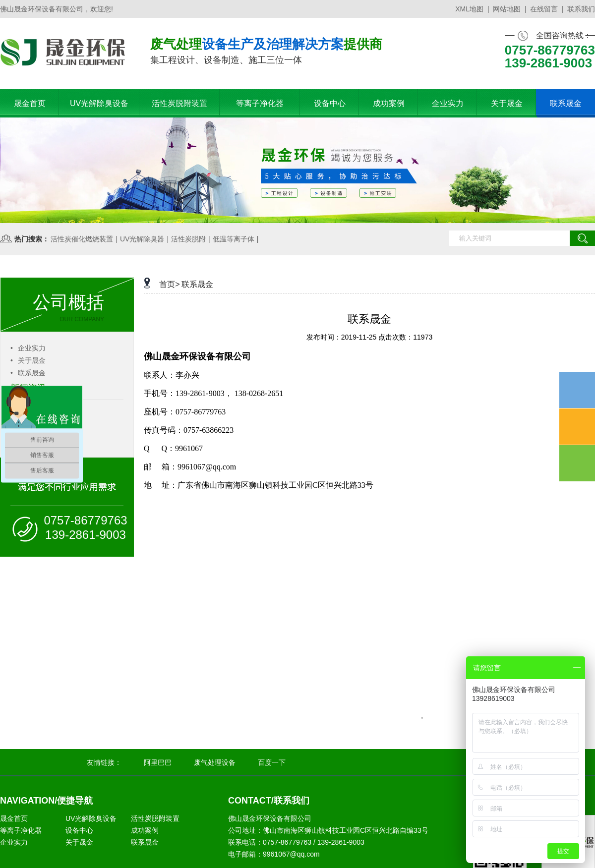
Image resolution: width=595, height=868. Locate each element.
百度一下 (272, 762)
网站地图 (507, 9)
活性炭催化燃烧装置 (82, 239)
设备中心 (79, 830)
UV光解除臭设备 (91, 818)
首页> (169, 284)
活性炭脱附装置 (155, 818)
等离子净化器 (21, 830)
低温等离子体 (234, 239)
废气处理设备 (215, 762)
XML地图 (469, 9)
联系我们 (581, 9)
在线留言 (544, 9)
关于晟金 (28, 360)
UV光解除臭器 (142, 239)
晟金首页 (14, 818)
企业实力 (28, 348)
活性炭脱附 (188, 239)
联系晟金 (28, 373)
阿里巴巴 (158, 762)
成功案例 (145, 830)
